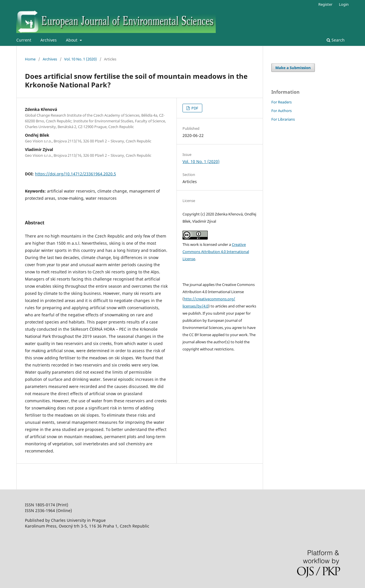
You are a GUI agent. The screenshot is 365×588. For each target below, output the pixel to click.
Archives (49, 40)
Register (325, 4)
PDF (194, 108)
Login (344, 4)
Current (24, 40)
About (72, 40)
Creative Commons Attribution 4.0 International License (216, 252)
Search (336, 40)
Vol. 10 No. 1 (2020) (81, 59)
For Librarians (283, 119)
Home (30, 59)
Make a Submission (293, 68)
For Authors (281, 111)
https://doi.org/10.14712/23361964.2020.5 (75, 174)
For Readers (281, 102)
